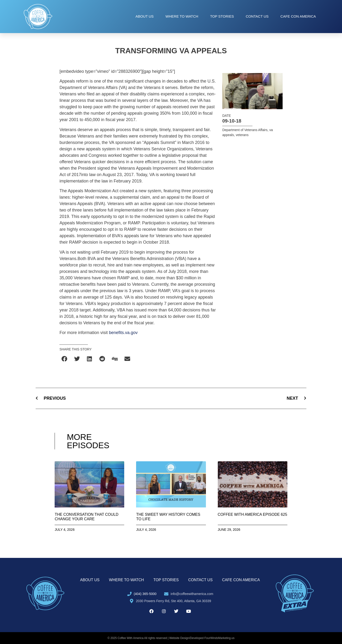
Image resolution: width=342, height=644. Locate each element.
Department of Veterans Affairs (245, 130)
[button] (64, 359)
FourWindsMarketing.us (220, 638)
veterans (242, 135)
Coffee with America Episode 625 (253, 514)
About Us (144, 16)
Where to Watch (182, 16)
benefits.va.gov (123, 333)
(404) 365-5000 (145, 594)
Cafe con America (298, 16)
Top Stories (222, 16)
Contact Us (257, 16)
